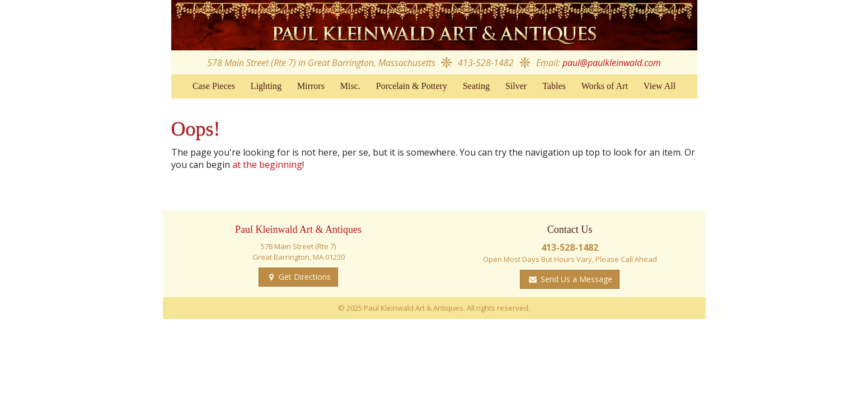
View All (660, 86)
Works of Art (605, 86)
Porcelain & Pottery (412, 86)
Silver (516, 86)
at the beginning (267, 165)
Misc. (350, 86)
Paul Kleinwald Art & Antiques (434, 25)
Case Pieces (214, 86)
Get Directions (304, 277)
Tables (554, 86)
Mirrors (311, 86)
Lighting (266, 86)
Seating (476, 86)
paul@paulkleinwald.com (612, 63)
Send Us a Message (575, 279)
